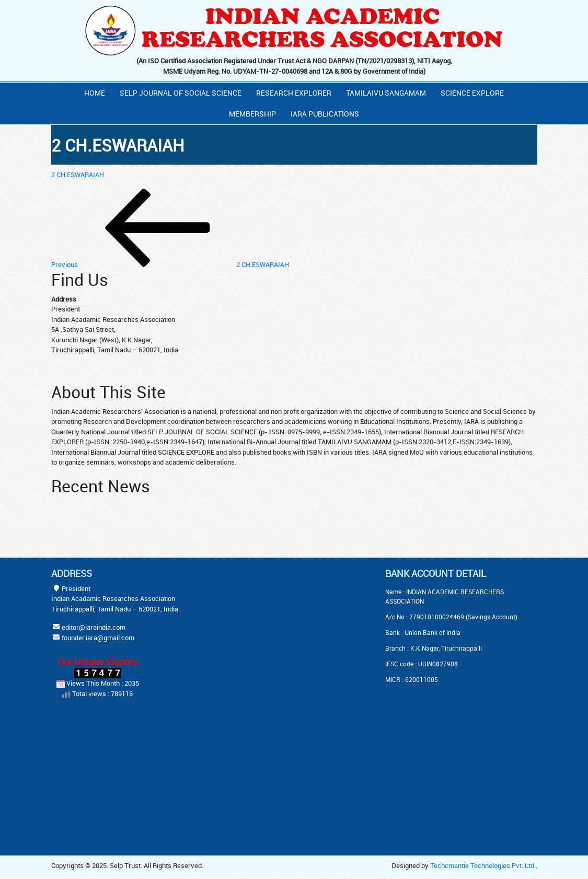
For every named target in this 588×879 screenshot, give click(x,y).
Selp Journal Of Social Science (181, 93)
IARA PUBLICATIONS (325, 114)
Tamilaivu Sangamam (386, 93)
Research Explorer (294, 93)
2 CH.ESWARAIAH (78, 175)
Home (95, 93)
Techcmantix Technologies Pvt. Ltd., (484, 865)
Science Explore (472, 93)
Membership (252, 114)
